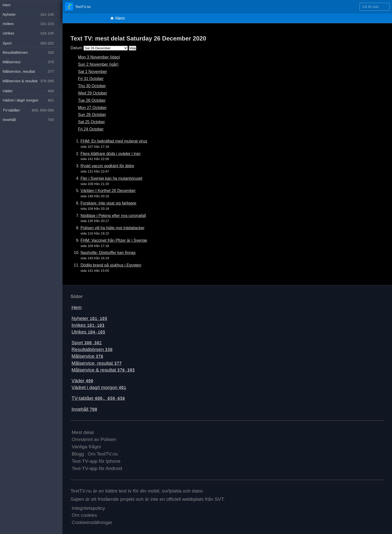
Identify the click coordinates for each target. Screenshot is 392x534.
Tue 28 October (92, 100)
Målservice (87, 356)
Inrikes (88, 325)
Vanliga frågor (86, 447)
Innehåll (84, 409)
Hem (117, 18)
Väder (82, 381)
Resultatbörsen (92, 349)
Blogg (78, 454)
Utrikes (88, 332)
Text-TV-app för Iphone (96, 461)
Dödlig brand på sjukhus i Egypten (111, 265)
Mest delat (83, 432)
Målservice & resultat (103, 370)
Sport (87, 343)
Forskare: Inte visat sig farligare (108, 203)
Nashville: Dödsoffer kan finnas (108, 253)
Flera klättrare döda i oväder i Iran (110, 154)
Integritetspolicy (88, 508)
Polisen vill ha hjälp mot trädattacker (112, 228)
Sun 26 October (92, 115)
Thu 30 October (92, 86)
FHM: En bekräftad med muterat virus (114, 141)
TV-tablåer (98, 398)
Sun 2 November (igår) (98, 64)
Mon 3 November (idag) (99, 57)
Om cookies (84, 515)
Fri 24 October (91, 129)
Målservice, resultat (97, 363)
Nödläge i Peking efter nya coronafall (113, 216)
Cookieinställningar (92, 522)
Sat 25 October (91, 122)
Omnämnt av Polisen (94, 439)
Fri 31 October (91, 79)
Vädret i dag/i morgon (99, 387)
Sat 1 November (92, 72)
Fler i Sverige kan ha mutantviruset (111, 178)
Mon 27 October (92, 108)
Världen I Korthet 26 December (108, 191)
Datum (76, 48)
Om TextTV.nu (103, 454)
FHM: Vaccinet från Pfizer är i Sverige (114, 240)
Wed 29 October (92, 93)
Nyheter (89, 318)
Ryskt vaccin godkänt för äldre (107, 166)
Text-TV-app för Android (97, 468)
